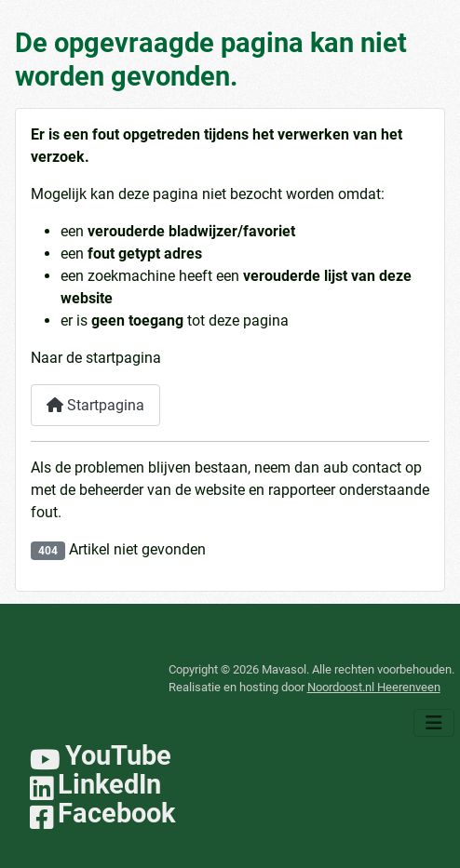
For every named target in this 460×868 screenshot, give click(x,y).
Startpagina (95, 405)
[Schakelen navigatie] (434, 723)
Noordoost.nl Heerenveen (374, 687)
